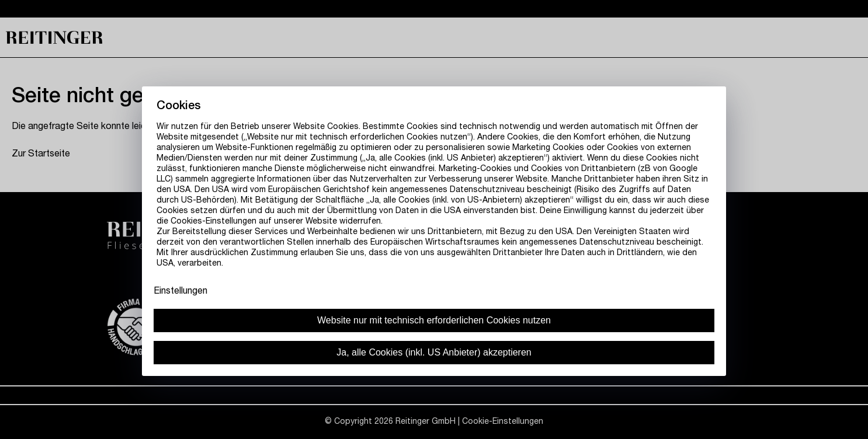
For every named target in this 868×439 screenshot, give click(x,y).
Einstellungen (180, 292)
